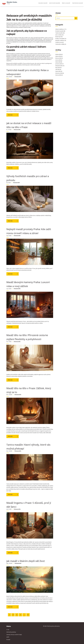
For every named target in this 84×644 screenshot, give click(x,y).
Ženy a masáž (66, 3)
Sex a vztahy (59, 35)
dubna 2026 (59, 56)
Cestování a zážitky (61, 44)
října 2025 (58, 68)
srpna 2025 (59, 71)
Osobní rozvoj (59, 42)
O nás (8, 630)
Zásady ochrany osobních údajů (14, 635)
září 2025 (58, 69)
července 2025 (60, 73)
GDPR (8, 637)
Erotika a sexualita (61, 39)
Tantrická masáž (77, 3)
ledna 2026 (59, 62)
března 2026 (59, 58)
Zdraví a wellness (61, 29)
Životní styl (59, 37)
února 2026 (59, 60)
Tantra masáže (60, 33)
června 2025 (59, 75)
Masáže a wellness (61, 40)
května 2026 (59, 54)
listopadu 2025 (60, 66)
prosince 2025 (59, 64)
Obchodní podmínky (11, 632)
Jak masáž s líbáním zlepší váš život (26, 561)
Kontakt (8, 640)
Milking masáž (43, 3)
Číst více (10, 115)
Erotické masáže (55, 3)
